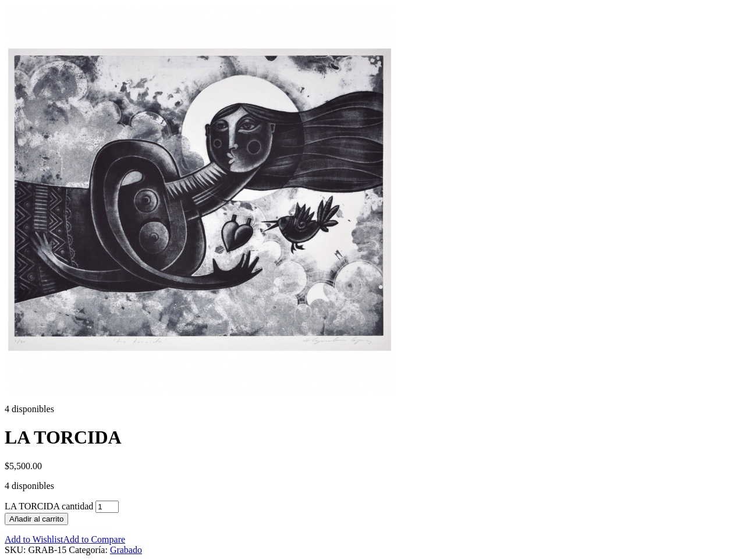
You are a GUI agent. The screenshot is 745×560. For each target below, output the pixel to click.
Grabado (126, 550)
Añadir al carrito (36, 519)
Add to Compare (94, 539)
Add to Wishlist (34, 539)
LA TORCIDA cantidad (49, 506)
